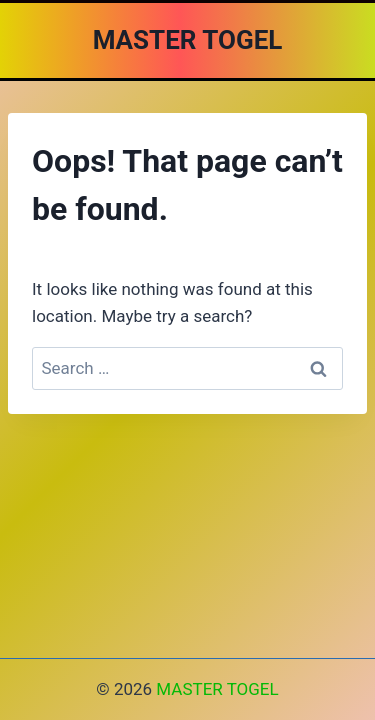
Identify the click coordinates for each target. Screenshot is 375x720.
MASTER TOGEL (217, 689)
